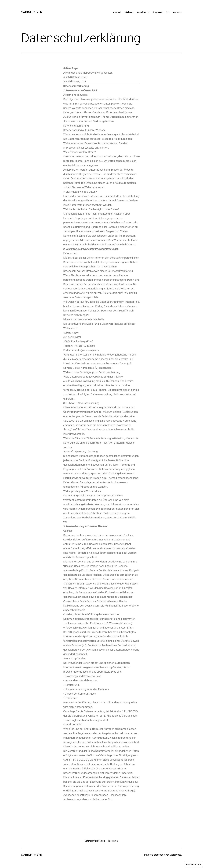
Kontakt (177, 12)
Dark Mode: (194, 865)
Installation (143, 12)
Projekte (158, 12)
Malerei (129, 12)
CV (168, 12)
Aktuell (117, 12)
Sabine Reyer (32, 12)
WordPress (175, 855)
